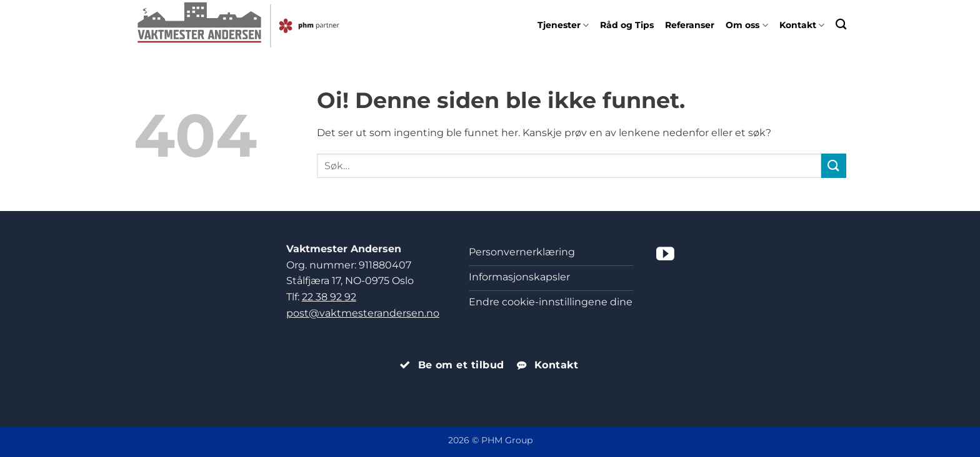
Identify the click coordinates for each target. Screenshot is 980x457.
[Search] (841, 24)
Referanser (690, 25)
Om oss (747, 25)
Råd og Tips (627, 25)
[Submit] (834, 166)
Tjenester (563, 25)
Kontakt (802, 25)
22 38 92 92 (329, 297)
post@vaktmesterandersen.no (363, 313)
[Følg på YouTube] (665, 255)
